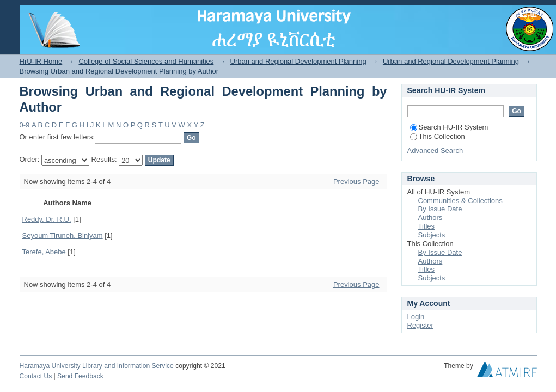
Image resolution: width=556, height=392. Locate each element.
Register (420, 325)
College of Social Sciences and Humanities (146, 61)
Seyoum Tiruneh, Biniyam (63, 235)
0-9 (25, 125)
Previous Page (356, 182)
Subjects (432, 235)
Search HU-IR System (449, 127)
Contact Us (36, 376)
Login (528, 13)
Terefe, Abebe (44, 252)
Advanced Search (435, 151)
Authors (430, 218)
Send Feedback (80, 376)
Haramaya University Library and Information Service (97, 366)
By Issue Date (440, 209)
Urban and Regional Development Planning (298, 61)
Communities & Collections (460, 201)
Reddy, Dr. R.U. (47, 219)
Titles (427, 226)
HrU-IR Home (41, 61)
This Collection (438, 136)
